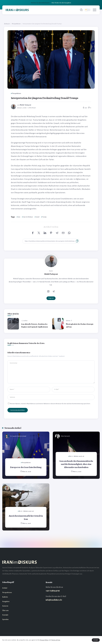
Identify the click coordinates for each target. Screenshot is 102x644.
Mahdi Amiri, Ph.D (16, 488)
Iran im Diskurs (28, 217)
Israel (38, 217)
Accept (96, 640)
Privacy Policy (44, 640)
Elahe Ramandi (65, 436)
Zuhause (7, 24)
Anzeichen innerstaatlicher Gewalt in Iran (26, 517)
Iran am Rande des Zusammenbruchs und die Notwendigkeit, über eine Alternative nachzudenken (76, 464)
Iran (19, 217)
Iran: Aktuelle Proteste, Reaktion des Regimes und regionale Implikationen (35, 325)
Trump (44, 217)
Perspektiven (16, 24)
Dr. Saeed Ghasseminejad (18, 436)
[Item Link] (26, 455)
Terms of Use (56, 640)
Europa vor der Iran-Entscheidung (26, 467)
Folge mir (51, 298)
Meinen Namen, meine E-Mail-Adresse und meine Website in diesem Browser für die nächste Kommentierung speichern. (50, 404)
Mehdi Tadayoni (26, 105)
